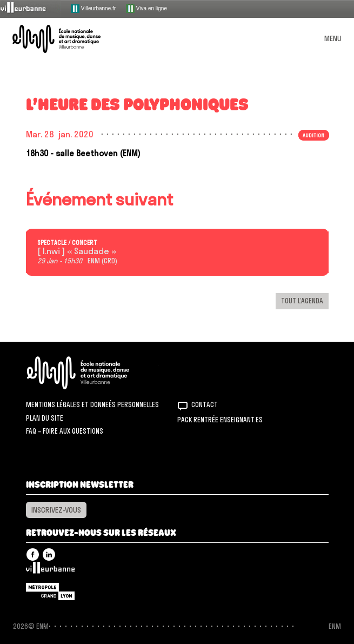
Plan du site (45, 418)
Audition (313, 135)
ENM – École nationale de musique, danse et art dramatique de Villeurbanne (69, 39)
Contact (205, 404)
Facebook (33, 555)
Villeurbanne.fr (93, 9)
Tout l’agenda (302, 301)
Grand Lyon (50, 592)
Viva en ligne (146, 9)
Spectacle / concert (67, 243)
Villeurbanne (50, 570)
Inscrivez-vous (56, 510)
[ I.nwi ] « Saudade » (77, 251)
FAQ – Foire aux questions (65, 431)
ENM (92, 373)
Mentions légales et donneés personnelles (92, 404)
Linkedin (49, 555)
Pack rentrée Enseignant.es (220, 420)
